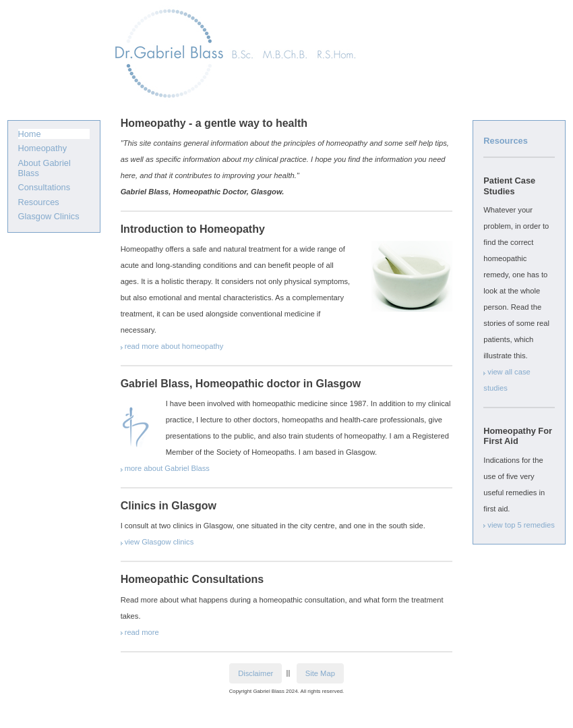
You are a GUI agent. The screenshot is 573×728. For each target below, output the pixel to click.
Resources (39, 202)
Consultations (44, 187)
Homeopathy (43, 148)
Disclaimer (255, 673)
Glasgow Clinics (49, 216)
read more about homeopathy (174, 346)
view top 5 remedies (521, 525)
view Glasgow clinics (159, 542)
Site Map (320, 673)
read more (142, 632)
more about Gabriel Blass (167, 468)
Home (30, 134)
